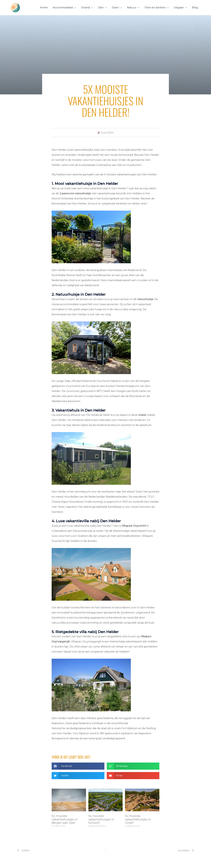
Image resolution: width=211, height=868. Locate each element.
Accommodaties (63, 8)
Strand (86, 8)
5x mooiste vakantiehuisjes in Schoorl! (101, 819)
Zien (101, 8)
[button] (78, 766)
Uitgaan (179, 8)
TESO (151, 497)
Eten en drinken (155, 8)
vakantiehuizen (68, 536)
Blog (195, 8)
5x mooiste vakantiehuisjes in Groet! (138, 819)
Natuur (132, 8)
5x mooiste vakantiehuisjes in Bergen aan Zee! (65, 819)
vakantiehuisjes (92, 160)
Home (44, 8)
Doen (115, 8)
